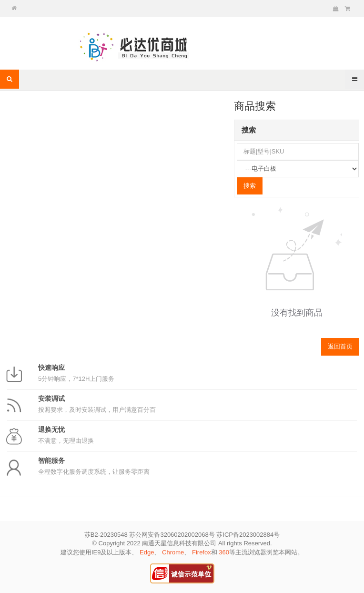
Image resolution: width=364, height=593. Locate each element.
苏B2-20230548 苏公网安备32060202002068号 (150, 535)
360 (224, 552)
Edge (147, 552)
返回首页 (340, 346)
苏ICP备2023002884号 (248, 535)
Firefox (202, 552)
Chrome (173, 552)
